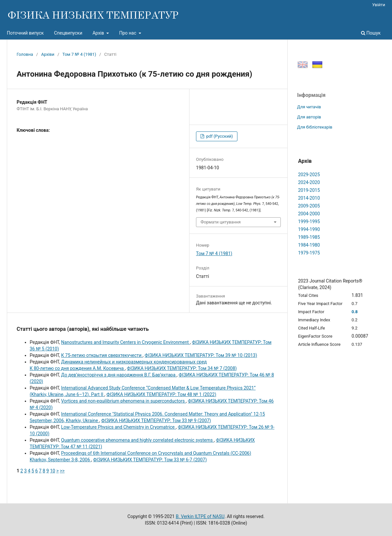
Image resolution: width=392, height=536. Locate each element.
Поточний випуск (25, 33)
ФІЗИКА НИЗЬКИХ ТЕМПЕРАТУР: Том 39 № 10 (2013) (201, 355)
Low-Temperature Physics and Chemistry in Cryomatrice (118, 427)
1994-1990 (309, 229)
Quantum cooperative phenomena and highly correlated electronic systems (137, 440)
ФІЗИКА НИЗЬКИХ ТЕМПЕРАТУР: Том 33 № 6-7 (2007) (150, 460)
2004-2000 (309, 214)
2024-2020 (309, 182)
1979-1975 (309, 253)
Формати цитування (221, 222)
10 (53, 471)
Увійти (379, 5)
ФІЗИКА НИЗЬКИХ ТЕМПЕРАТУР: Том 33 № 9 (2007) (156, 421)
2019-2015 (309, 190)
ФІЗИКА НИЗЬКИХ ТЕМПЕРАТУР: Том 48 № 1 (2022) (161, 394)
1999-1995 (309, 222)
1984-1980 (309, 245)
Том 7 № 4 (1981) (79, 54)
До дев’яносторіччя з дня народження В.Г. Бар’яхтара (119, 375)
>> (62, 471)
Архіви (48, 54)
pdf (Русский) (219, 136)
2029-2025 (309, 175)
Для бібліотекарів (315, 127)
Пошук (371, 33)
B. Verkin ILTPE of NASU (200, 516)
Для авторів (309, 117)
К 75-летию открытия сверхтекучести (102, 355)
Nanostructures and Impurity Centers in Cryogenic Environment (125, 342)
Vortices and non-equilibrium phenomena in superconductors (123, 401)
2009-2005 (309, 206)
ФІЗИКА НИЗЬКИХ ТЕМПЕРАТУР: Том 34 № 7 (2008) (182, 368)
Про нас (128, 33)
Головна (25, 54)
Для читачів (309, 107)
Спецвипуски (68, 33)
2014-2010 (309, 198)
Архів (99, 33)
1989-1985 (309, 237)
